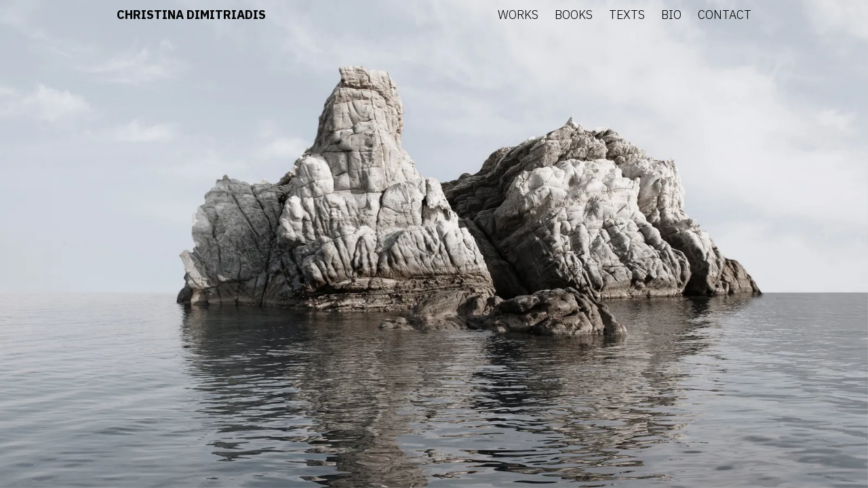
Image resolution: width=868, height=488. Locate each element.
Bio (671, 15)
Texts (627, 15)
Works (518, 15)
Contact (725, 15)
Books (574, 15)
